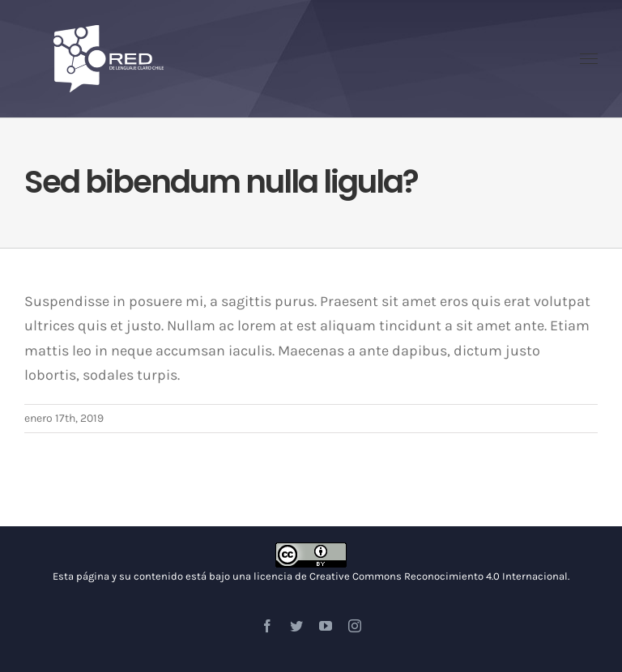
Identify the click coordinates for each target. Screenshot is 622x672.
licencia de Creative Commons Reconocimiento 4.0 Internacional (411, 576)
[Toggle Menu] (589, 59)
